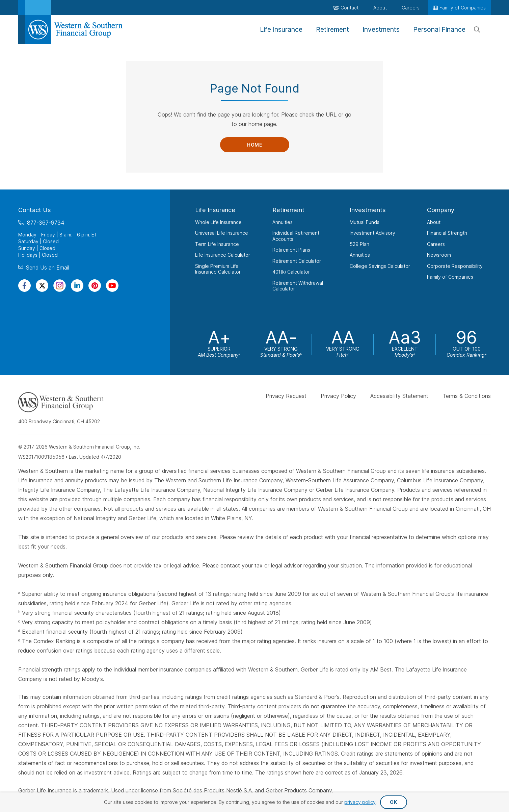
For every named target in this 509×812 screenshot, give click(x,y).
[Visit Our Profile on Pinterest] (95, 286)
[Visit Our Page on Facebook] (24, 286)
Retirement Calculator (297, 261)
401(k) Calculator (291, 272)
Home (254, 145)
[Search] (477, 30)
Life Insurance (215, 210)
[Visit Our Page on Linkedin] (77, 286)
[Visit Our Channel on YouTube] (112, 286)
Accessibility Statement (399, 396)
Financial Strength (447, 233)
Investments (368, 210)
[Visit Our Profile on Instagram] (60, 286)
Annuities (283, 222)
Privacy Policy (338, 396)
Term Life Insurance (217, 244)
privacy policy (360, 802)
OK (393, 802)
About (434, 222)
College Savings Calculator (380, 266)
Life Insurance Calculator (223, 255)
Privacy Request (286, 396)
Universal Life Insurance (222, 233)
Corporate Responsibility (455, 266)
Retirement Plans (291, 250)
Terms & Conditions (467, 396)
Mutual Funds (365, 222)
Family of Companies (450, 277)
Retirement (288, 210)
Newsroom (439, 255)
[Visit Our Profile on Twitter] (42, 286)
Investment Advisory (372, 233)
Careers (436, 244)
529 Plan (359, 244)
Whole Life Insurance (218, 222)
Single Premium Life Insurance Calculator (218, 269)
